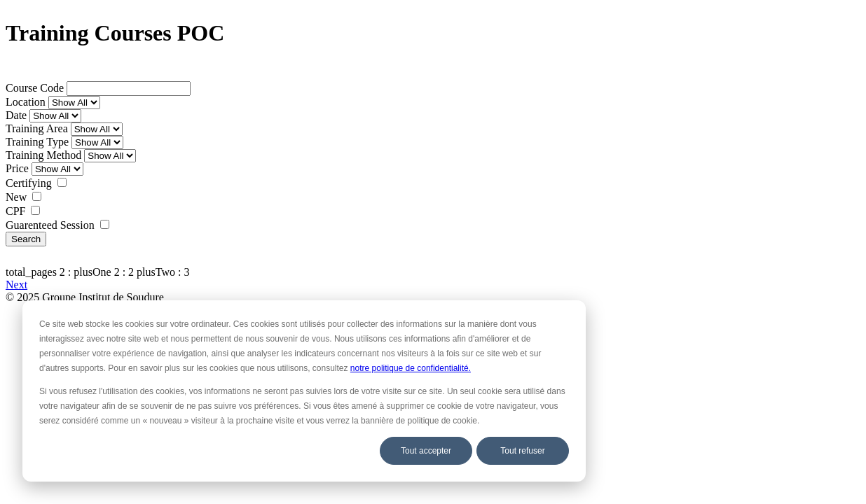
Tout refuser (522, 451)
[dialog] (304, 391)
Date (16, 115)
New (16, 197)
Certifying (29, 183)
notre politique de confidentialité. (411, 368)
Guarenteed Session (50, 225)
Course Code (35, 88)
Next (16, 285)
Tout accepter (426, 451)
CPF (15, 211)
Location (26, 102)
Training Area (37, 128)
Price (17, 168)
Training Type (37, 142)
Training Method (43, 155)
